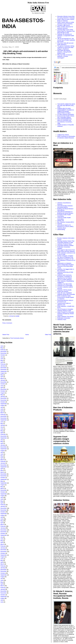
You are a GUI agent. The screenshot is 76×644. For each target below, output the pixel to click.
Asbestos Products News (64, 244)
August (2, 373)
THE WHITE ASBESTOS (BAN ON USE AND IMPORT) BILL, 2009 (66, 106)
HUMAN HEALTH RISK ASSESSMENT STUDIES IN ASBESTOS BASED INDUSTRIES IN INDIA (65, 111)
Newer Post (6, 335)
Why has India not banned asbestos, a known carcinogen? (65, 56)
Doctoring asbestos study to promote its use (65, 301)
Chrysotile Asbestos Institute (65, 245)
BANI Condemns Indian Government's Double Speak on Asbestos (66, 297)
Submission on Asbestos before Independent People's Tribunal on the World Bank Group (66, 265)
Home (27, 335)
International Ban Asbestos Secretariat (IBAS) (65, 207)
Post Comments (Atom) (17, 338)
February (3, 350)
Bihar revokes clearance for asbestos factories (65, 27)
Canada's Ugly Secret (63, 25)
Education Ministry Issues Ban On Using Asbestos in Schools (66, 17)
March (2, 378)
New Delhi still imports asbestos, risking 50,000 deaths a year (64, 52)
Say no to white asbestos (64, 280)
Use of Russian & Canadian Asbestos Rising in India (65, 310)
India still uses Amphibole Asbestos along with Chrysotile (66, 294)
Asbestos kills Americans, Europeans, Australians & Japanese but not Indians (65, 277)
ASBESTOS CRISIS (63, 135)
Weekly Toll (61, 221)
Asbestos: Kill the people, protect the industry (65, 291)
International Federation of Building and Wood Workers (65, 212)
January (3, 366)
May (2, 348)
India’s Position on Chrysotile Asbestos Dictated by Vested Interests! (66, 314)
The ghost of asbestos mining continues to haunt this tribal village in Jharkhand (66, 47)
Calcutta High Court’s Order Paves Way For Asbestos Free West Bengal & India (66, 31)
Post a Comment (7, 323)
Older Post (48, 335)
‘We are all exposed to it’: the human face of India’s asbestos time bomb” (66, 40)
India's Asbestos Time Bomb (65, 317)
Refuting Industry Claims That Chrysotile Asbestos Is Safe (66, 242)
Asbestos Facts (62, 320)
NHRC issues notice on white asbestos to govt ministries (66, 23)
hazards (60, 224)
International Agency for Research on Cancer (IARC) (65, 226)
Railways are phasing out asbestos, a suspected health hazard (66, 36)
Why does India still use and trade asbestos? (65, 44)
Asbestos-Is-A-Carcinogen (65, 285)
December (3, 351)
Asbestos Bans (62, 228)
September (4, 371)
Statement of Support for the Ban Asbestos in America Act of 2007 (66, 260)
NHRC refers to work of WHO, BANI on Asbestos (66, 20)
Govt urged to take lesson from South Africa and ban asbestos (66, 251)
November (3, 353)
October (3, 355)
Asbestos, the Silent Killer (65, 284)
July (2, 357)
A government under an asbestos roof (64, 304)
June (2, 346)
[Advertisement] (24, 329)
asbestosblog (61, 229)
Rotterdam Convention (64, 318)
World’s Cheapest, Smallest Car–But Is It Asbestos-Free (65, 257)
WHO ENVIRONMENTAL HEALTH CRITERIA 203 (65, 120)
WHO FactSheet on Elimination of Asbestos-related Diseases (66, 137)
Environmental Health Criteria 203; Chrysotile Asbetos (66, 117)
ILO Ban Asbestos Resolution (66, 114)
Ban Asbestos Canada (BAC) (66, 222)
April (2, 362)
